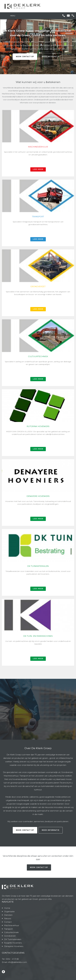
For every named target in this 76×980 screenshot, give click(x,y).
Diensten (8, 915)
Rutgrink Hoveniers (13, 943)
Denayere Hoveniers (14, 946)
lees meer (38, 169)
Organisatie (9, 911)
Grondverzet (10, 936)
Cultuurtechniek (11, 932)
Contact (8, 922)
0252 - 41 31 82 (12, 959)
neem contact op (25, 57)
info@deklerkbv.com (17, 962)
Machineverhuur (12, 925)
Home (7, 908)
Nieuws (8, 918)
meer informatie (51, 57)
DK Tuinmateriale (12, 939)
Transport (8, 929)
